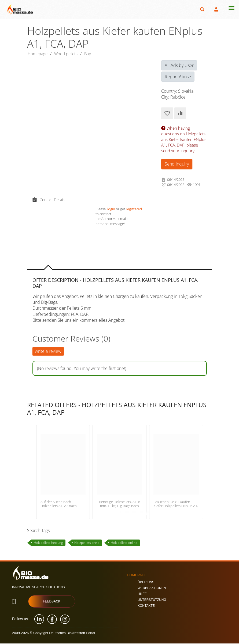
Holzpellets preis (87, 543)
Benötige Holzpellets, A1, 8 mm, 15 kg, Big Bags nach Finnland (119, 506)
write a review (48, 352)
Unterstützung (152, 600)
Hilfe (142, 594)
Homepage (38, 54)
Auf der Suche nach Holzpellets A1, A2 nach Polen (59, 506)
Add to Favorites (167, 114)
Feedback (52, 602)
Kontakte (146, 606)
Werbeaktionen (152, 588)
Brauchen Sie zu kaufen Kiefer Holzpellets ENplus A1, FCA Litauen (176, 506)
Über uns (146, 582)
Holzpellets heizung (48, 543)
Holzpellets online (124, 543)
